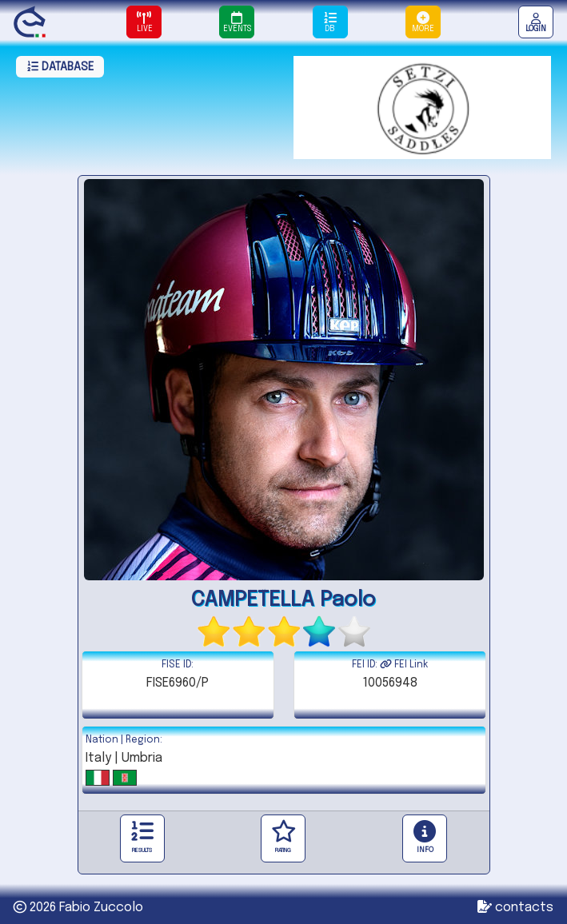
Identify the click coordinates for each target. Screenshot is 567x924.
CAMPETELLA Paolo (283, 600)
